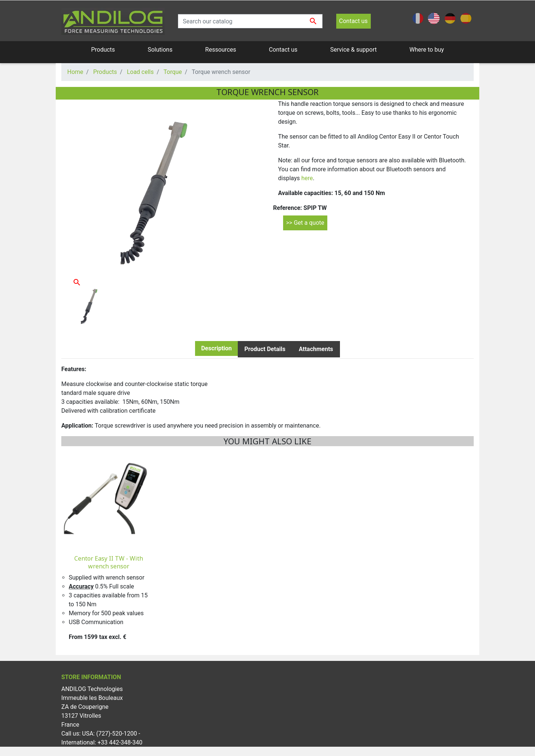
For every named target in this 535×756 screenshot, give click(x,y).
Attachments (316, 349)
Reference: (288, 208)
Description (216, 348)
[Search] (250, 21)
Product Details (265, 349)
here (307, 178)
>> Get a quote (305, 223)
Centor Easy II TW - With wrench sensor (109, 562)
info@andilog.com (111, 751)
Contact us (354, 21)
